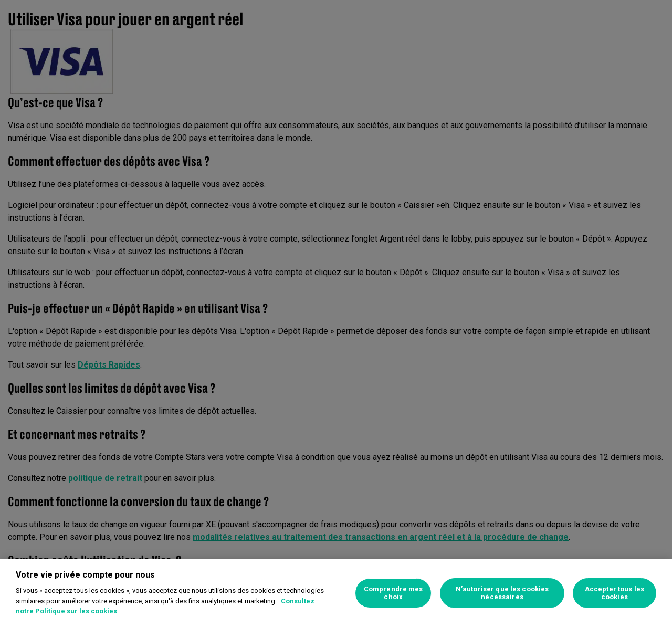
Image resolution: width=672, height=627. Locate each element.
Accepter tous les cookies (615, 593)
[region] (336, 593)
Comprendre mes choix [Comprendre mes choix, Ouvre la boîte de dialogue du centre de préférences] (393, 593)
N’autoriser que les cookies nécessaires (502, 593)
